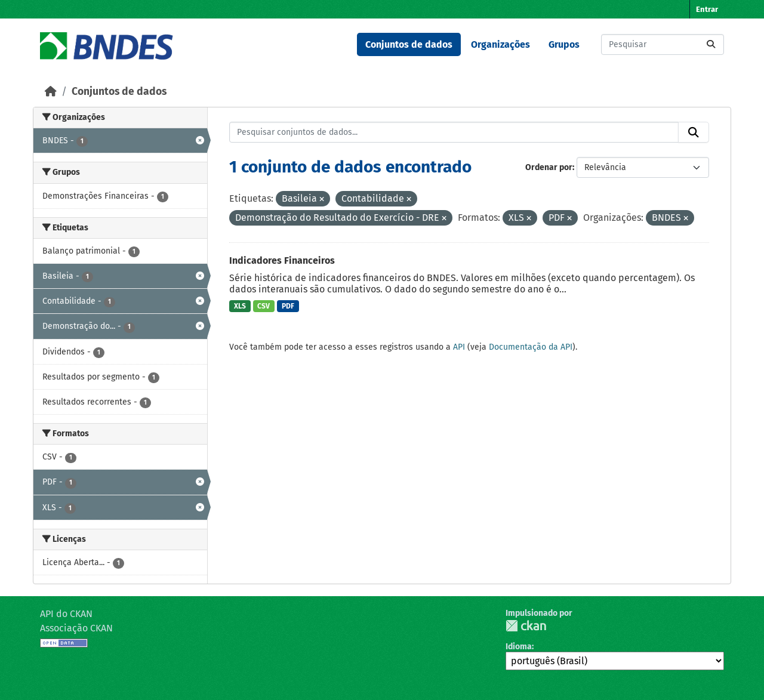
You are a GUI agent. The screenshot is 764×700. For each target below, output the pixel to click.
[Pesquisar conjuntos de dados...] (663, 44)
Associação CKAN (76, 628)
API (459, 347)
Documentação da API (531, 347)
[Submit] (711, 44)
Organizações (500, 44)
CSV (264, 306)
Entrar (707, 9)
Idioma (519, 647)
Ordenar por (549, 167)
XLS (240, 306)
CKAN (526, 626)
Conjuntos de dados (409, 44)
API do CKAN (66, 614)
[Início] (51, 92)
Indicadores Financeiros (282, 260)
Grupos (564, 44)
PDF (288, 306)
